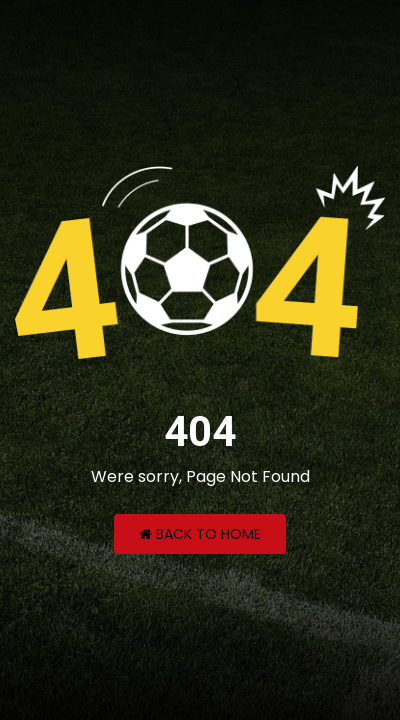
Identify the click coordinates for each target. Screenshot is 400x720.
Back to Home (200, 534)
